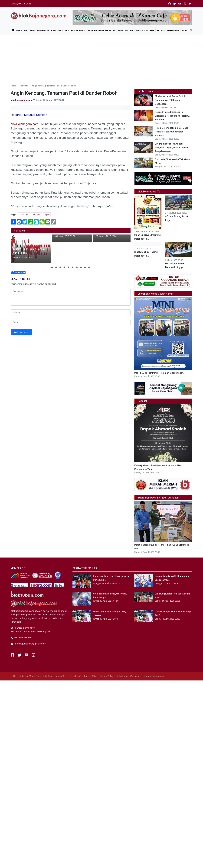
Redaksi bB (76, 688)
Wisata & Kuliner (145, 30)
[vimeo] (190, 4)
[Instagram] (33, 667)
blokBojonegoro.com (21, 100)
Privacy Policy (107, 688)
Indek (185, 30)
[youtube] (180, 4)
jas (48, 214)
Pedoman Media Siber (30, 688)
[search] (190, 30)
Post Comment (21, 332)
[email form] (71, 322)
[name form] (71, 312)
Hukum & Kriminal (76, 30)
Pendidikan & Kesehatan (102, 30)
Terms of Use (90, 688)
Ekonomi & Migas (39, 30)
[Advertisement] (101, 58)
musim (25, 214)
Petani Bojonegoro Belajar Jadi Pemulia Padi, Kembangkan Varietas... (171, 132)
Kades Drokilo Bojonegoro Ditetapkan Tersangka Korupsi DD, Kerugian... (172, 116)
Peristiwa (22, 30)
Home (13, 86)
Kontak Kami (61, 688)
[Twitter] (20, 667)
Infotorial (173, 30)
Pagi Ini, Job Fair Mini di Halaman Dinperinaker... (159, 385)
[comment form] (71, 297)
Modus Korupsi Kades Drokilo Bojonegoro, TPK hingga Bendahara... (171, 100)
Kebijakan (57, 30)
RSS (14, 688)
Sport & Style (126, 30)
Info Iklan (48, 688)
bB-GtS (161, 30)
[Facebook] (13, 667)
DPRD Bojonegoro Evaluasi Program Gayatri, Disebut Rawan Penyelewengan (172, 148)
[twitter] (175, 4)
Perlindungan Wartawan (128, 688)
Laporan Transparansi (154, 688)
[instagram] (185, 4)
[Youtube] (27, 667)
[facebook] (170, 4)
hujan (37, 214)
